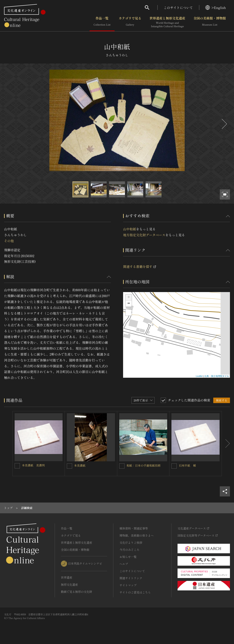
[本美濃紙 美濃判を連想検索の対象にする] (17, 466)
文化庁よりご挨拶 (131, 543)
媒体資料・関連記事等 (134, 528)
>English (216, 8)
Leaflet (199, 376)
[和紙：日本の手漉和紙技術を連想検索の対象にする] (122, 466)
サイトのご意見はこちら (135, 592)
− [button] (129, 304)
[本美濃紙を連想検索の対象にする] (69, 466)
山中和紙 (130, 229)
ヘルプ (124, 564)
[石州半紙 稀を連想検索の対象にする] (174, 466)
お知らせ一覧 (128, 557)
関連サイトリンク (131, 578)
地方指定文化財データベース (144, 235)
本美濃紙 (80, 465)
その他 (9, 241)
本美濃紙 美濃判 (33, 465)
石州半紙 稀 (187, 465)
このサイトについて (178, 8)
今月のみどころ (129, 550)
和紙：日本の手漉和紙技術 (144, 465)
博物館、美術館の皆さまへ (136, 535)
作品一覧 (102, 22)
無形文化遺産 (69, 585)
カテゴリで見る (130, 22)
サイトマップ (128, 585)
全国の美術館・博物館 (210, 22)
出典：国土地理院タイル (217, 376)
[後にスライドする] (224, 124)
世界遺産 (67, 577)
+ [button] (129, 298)
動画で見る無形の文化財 (77, 592)
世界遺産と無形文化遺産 (167, 22)
